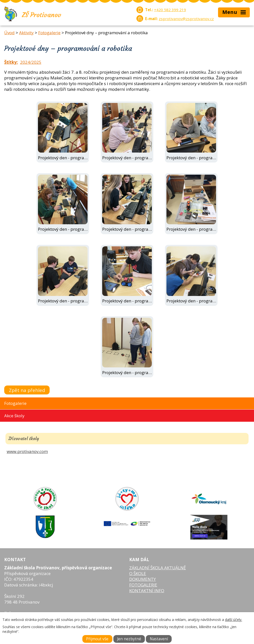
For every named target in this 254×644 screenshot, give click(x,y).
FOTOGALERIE (143, 585)
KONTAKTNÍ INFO (147, 591)
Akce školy (14, 416)
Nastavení (159, 639)
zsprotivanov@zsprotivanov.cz (186, 19)
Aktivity (26, 33)
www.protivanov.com (27, 451)
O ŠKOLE (138, 573)
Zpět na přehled (27, 390)
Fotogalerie (49, 33)
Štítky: (11, 62)
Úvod (9, 33)
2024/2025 (31, 62)
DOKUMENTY (143, 579)
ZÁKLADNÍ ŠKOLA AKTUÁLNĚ (158, 568)
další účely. (234, 620)
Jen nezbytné (129, 639)
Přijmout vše (97, 639)
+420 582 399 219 (170, 10)
